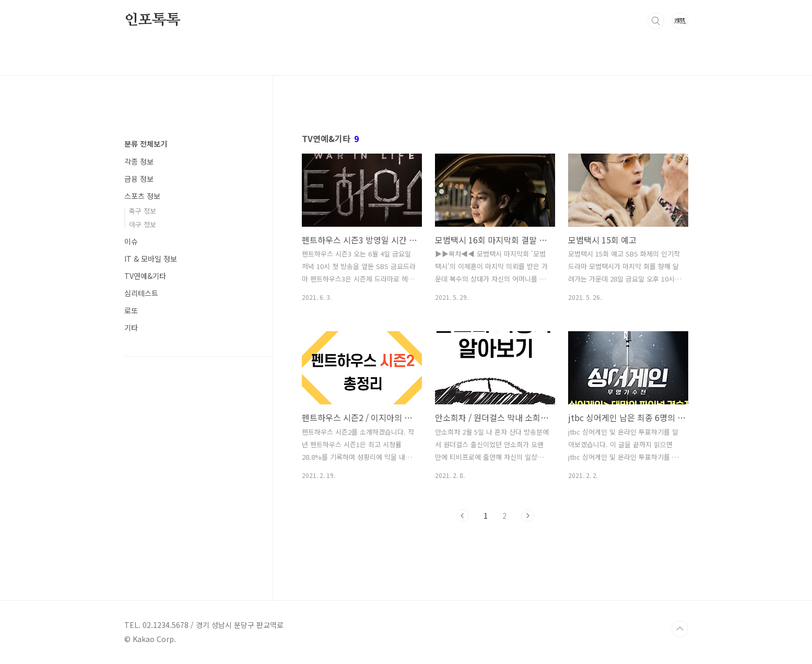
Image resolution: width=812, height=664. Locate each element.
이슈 (131, 241)
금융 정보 (139, 179)
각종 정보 (139, 161)
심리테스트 (141, 293)
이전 (463, 516)
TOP (680, 629)
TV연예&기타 (145, 276)
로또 (131, 310)
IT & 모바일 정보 (151, 259)
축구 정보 (143, 211)
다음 (527, 516)
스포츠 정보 (142, 196)
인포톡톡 (152, 20)
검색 (656, 21)
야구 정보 (143, 224)
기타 (131, 328)
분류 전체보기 (146, 144)
